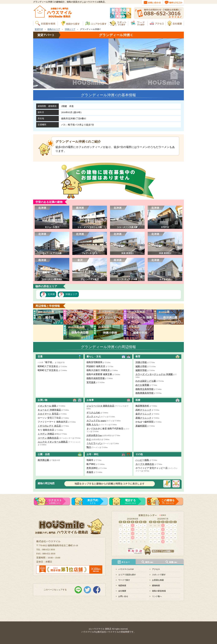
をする (93, 501)
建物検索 (156, 585)
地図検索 (122, 585)
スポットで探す (159, 575)
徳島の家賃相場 (159, 591)
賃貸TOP (39, 29)
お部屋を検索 (158, 580)
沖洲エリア (70, 29)
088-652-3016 (130, 501)
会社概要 (122, 591)
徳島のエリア (54, 29)
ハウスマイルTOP (126, 569)
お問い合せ (123, 596)
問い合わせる (168, 501)
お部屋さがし (55, 501)
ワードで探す (124, 580)
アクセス (156, 569)
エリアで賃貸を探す (127, 575)
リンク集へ (157, 596)
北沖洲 (51, 294)
